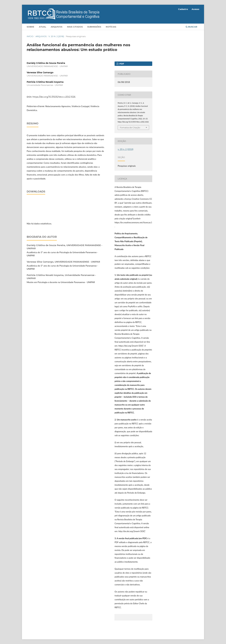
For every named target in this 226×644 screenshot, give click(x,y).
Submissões (94, 27)
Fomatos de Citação (130, 128)
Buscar (191, 27)
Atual (43, 27)
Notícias (111, 27)
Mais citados (75, 27)
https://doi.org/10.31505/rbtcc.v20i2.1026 (54, 97)
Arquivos (56, 27)
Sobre (30, 27)
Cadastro (183, 9)
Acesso (195, 9)
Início (30, 36)
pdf (121, 64)
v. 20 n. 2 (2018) (56, 36)
